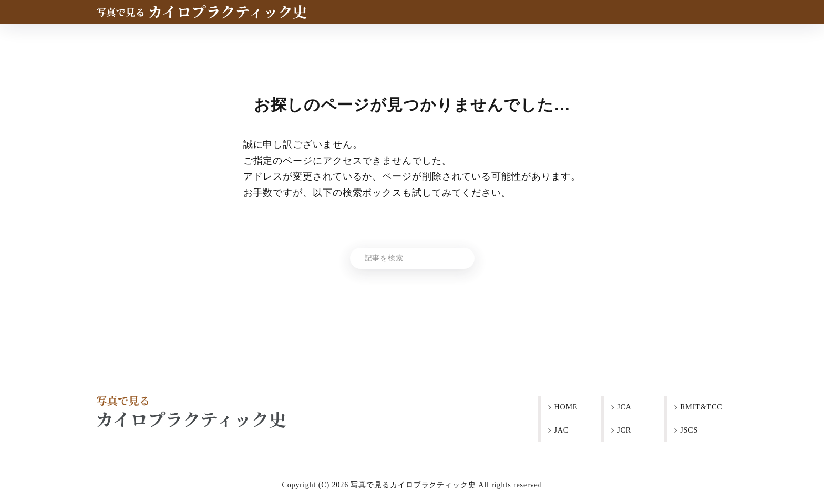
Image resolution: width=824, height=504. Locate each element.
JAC (561, 430)
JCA (624, 407)
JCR (624, 430)
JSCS (689, 430)
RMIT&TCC (701, 407)
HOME (566, 407)
